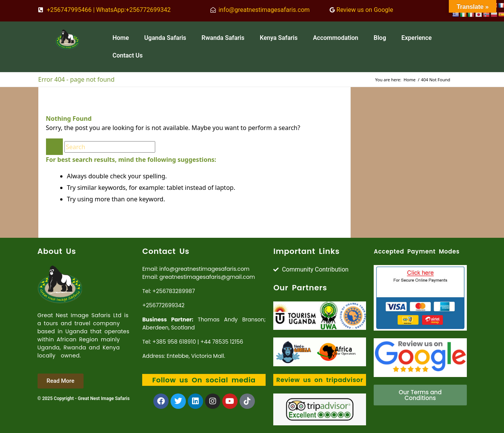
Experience (416, 38)
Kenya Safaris (279, 38)
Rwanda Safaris (223, 38)
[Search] (110, 147)
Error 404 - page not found (76, 79)
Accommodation (335, 38)
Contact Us (127, 55)
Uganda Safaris (165, 38)
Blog (380, 38)
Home (121, 38)
